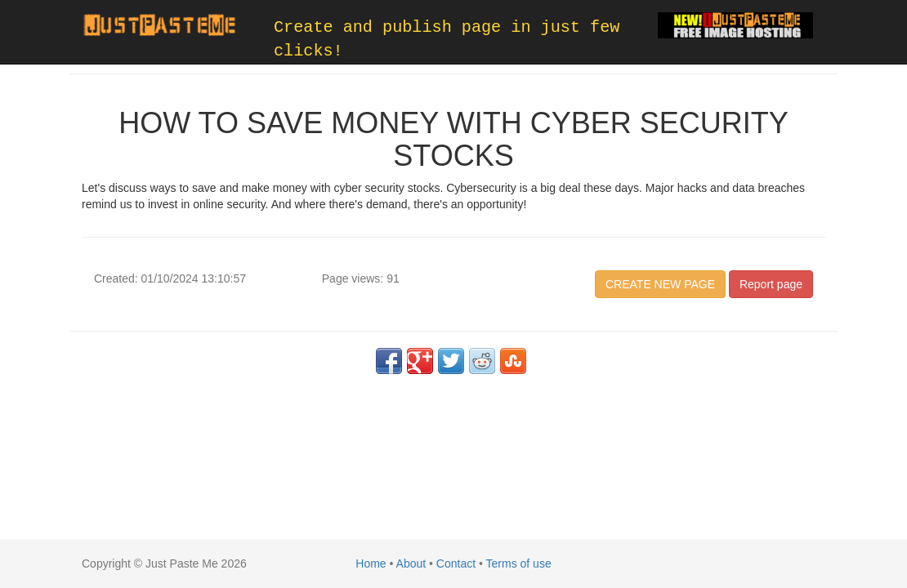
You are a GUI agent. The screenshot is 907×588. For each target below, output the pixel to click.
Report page (771, 284)
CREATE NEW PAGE (660, 284)
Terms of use (519, 563)
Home (371, 563)
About (411, 563)
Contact (456, 563)
